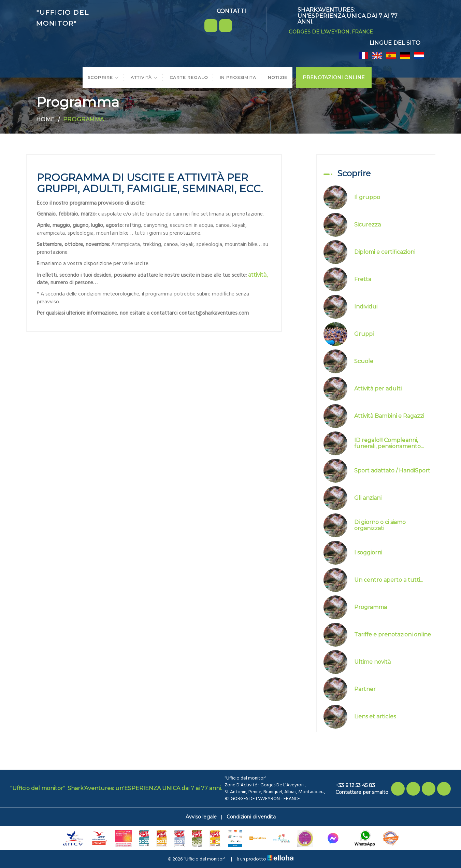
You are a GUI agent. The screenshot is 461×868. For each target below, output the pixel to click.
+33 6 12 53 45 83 (351, 785)
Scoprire (103, 77)
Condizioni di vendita (251, 817)
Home (46, 119)
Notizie (278, 77)
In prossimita (238, 77)
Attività (144, 77)
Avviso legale (201, 817)
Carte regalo (189, 77)
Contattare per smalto (358, 792)
